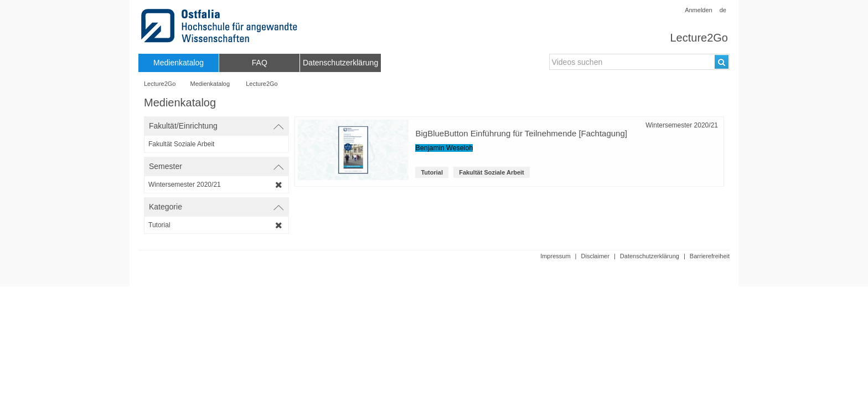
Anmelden (699, 10)
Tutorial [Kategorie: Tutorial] (432, 172)
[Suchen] (722, 62)
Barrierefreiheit (710, 256)
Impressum (555, 256)
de (723, 10)
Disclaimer (595, 256)
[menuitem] (179, 63)
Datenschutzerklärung (650, 256)
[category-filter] (216, 225)
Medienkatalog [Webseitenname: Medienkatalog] (210, 84)
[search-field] (639, 62)
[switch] (216, 126)
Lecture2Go (699, 38)
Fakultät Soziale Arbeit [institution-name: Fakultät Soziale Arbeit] (492, 172)
